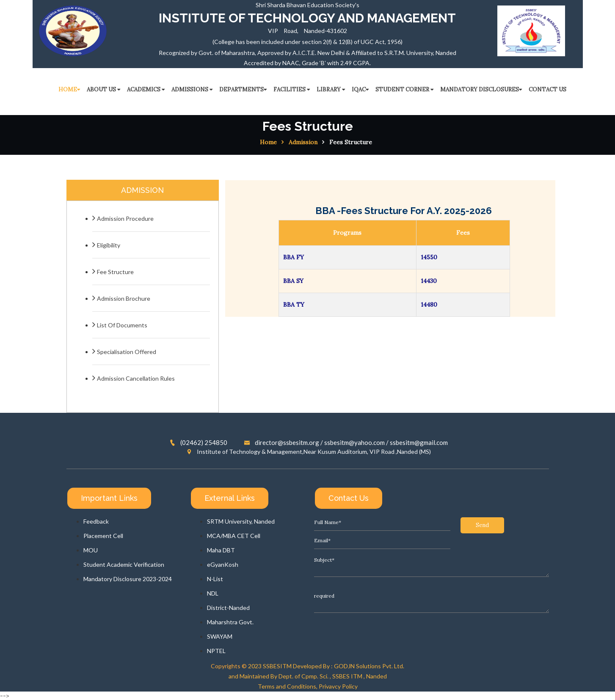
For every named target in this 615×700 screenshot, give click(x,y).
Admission (303, 142)
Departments (243, 89)
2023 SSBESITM (270, 666)
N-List (215, 579)
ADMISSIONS (192, 89)
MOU (91, 550)
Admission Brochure (124, 298)
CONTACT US (547, 89)
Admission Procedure (125, 218)
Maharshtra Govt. (230, 622)
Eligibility (109, 245)
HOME (69, 89)
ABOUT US (103, 89)
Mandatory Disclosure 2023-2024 (128, 579)
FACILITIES (292, 89)
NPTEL (216, 651)
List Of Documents (122, 325)
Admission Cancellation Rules (136, 378)
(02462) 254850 (199, 442)
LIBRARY (331, 89)
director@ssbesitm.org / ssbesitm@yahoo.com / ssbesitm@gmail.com (346, 442)
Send (336, 615)
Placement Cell (103, 536)
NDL (213, 593)
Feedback (96, 521)
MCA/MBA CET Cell (234, 536)
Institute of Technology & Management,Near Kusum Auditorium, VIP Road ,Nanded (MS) (309, 452)
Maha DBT (221, 550)
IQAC (360, 89)
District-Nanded (228, 608)
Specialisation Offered (127, 352)
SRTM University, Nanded (241, 521)
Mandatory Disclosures (481, 89)
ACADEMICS (146, 89)
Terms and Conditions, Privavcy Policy (308, 686)
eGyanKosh (223, 564)
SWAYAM (220, 636)
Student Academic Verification (124, 564)
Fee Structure (115, 272)
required (432, 583)
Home (268, 142)
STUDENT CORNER (404, 89)
